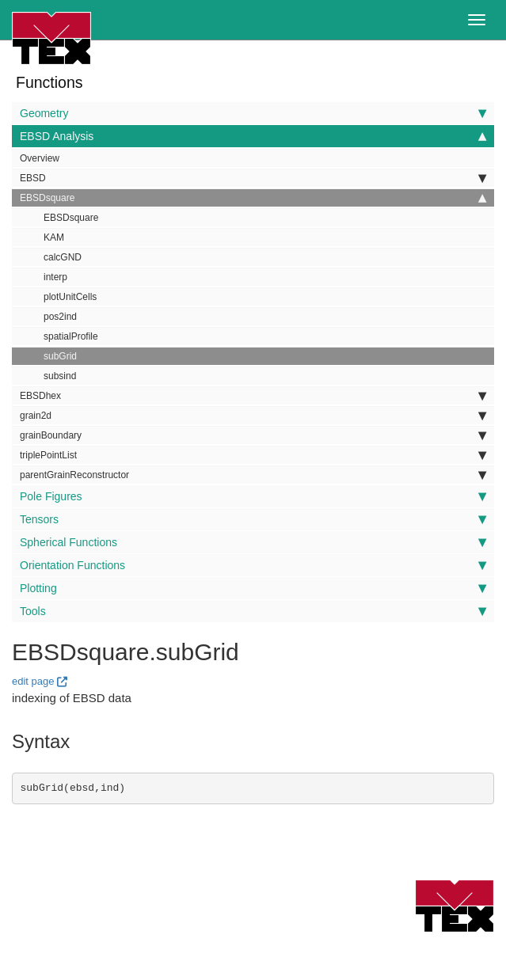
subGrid (60, 356)
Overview (40, 158)
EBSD (253, 178)
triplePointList (253, 455)
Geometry (253, 113)
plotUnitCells (70, 297)
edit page (33, 681)
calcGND (63, 257)
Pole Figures (253, 496)
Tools (253, 611)
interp (55, 277)
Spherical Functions (253, 542)
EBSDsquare (253, 198)
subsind (60, 376)
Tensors (253, 519)
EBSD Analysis (253, 136)
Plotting (253, 588)
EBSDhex (253, 396)
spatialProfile (71, 336)
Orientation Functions (253, 565)
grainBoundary (253, 435)
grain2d (253, 416)
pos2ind (60, 317)
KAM (54, 237)
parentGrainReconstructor (253, 475)
